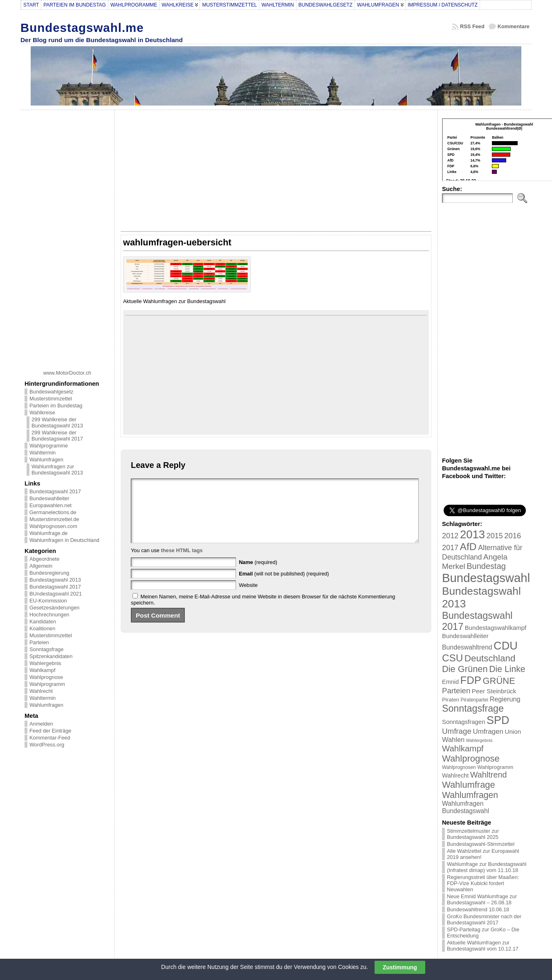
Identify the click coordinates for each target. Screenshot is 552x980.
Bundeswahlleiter (49, 498)
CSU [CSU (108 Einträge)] (452, 658)
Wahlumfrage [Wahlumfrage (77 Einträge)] (469, 785)
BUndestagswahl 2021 (56, 594)
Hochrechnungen (49, 615)
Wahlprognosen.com (53, 526)
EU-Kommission (48, 601)
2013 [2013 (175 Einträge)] (472, 534)
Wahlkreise (42, 412)
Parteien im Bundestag (56, 406)
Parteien (39, 642)
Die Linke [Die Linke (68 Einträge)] (507, 669)
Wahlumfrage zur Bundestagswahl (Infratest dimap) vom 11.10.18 (487, 867)
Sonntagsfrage (46, 649)
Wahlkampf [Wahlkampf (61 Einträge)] (463, 748)
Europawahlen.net (50, 505)
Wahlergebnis (45, 663)
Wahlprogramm (47, 684)
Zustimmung (400, 967)
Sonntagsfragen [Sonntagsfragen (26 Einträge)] (463, 722)
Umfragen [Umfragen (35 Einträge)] (488, 732)
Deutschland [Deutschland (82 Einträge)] (490, 658)
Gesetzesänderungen (54, 608)
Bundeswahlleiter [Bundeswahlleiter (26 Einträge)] (465, 636)
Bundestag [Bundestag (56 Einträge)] (486, 566)
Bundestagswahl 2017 (55, 491)
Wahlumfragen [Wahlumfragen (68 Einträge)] (470, 795)
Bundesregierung (49, 573)
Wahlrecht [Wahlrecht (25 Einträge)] (455, 775)
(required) (258, 574)
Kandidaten (43, 621)
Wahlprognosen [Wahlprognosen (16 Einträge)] (459, 767)
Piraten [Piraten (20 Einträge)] (451, 700)
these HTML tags (182, 563)
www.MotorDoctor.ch (67, 373)
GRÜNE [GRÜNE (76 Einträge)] (499, 681)
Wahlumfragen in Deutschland (64, 540)
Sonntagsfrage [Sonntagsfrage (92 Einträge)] (473, 708)
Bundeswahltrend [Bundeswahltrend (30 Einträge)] (467, 647)
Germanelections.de (53, 512)
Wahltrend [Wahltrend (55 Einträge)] (489, 775)
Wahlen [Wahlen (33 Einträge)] (453, 739)
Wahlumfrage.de (48, 533)
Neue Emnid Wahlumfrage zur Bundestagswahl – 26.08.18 (482, 899)
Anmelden (41, 724)
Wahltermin (43, 453)
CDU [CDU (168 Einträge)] (506, 646)
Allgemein (41, 566)
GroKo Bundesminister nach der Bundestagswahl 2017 (484, 919)
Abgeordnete (44, 559)
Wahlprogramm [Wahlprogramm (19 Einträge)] (495, 767)
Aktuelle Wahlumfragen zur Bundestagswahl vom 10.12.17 (483, 946)
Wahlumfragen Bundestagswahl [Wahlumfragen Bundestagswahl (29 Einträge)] (466, 807)
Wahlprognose (46, 677)
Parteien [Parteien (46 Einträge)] (456, 691)
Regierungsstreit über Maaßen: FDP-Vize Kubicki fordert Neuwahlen (483, 883)
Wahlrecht (41, 691)
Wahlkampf (43, 670)
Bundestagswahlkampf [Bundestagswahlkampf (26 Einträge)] (496, 628)
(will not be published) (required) (284, 586)
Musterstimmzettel (51, 399)
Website (248, 597)
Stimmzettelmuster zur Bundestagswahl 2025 (473, 834)
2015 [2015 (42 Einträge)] (495, 536)
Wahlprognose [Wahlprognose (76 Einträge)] (471, 759)
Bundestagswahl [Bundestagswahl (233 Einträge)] (486, 578)
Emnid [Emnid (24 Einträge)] (450, 682)
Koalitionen (42, 628)
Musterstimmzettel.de (54, 519)
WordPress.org (47, 745)
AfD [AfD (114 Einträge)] (468, 547)
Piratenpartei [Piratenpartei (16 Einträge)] (475, 700)
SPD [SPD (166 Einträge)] (498, 720)
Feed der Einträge (50, 731)
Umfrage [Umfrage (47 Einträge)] (457, 731)
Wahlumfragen (46, 460)
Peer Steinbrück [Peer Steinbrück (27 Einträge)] (494, 691)
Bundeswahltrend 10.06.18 (478, 909)
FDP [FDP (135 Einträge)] (471, 680)
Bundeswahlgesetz (51, 392)
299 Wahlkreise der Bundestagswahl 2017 (57, 436)
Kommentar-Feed (50, 738)
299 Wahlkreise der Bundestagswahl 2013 (57, 423)
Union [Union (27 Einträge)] (513, 732)
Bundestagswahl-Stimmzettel (481, 844)
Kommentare (514, 26)
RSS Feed (472, 26)
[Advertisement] (67, 237)
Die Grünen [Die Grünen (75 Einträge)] (465, 669)
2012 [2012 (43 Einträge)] (450, 536)
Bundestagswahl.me (82, 28)
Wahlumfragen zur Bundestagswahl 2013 (57, 470)
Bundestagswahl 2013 (55, 580)
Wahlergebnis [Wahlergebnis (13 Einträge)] (479, 740)
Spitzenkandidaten (51, 656)
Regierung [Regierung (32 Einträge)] (505, 699)
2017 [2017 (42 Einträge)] (450, 548)
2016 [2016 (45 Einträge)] (513, 536)
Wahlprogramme (49, 446)
